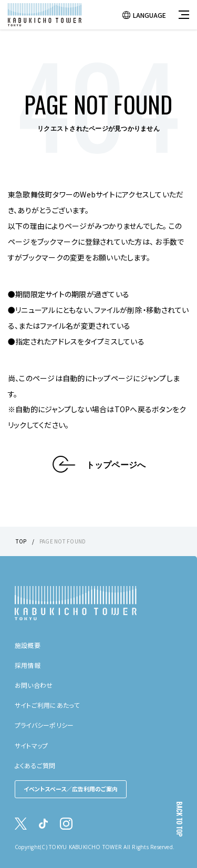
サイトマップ (31, 745)
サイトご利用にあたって (47, 705)
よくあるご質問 (35, 765)
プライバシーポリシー (44, 725)
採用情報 (28, 665)
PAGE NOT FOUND (63, 541)
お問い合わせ (34, 685)
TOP (21, 541)
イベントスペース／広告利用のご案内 (71, 789)
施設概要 (28, 645)
